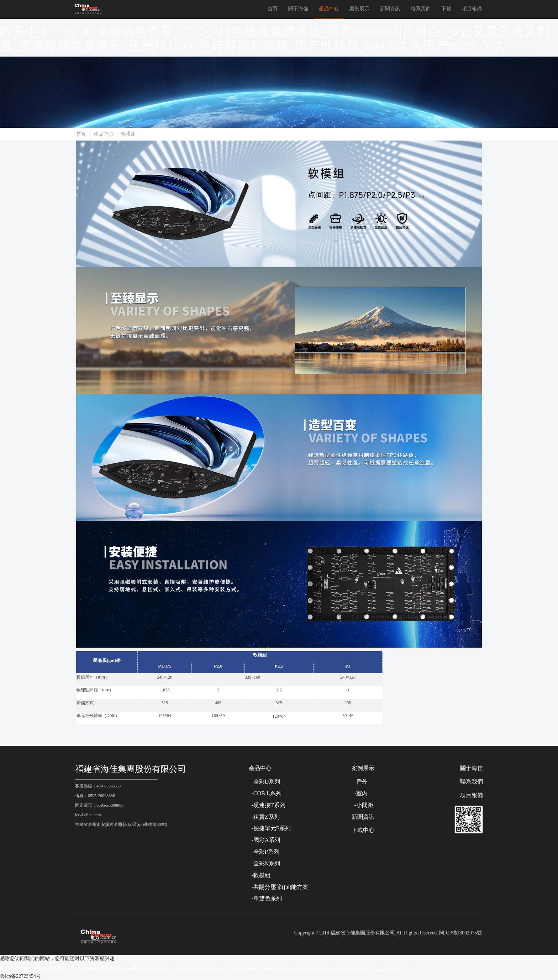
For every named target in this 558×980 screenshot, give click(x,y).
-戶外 (360, 782)
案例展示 (359, 9)
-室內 (360, 793)
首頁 (273, 9)
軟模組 (128, 134)
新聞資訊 (390, 9)
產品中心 (329, 9)
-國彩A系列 (265, 840)
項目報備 (472, 9)
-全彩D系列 (265, 782)
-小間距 (362, 805)
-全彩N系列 (265, 863)
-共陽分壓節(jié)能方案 (279, 887)
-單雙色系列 (265, 898)
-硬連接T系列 (267, 805)
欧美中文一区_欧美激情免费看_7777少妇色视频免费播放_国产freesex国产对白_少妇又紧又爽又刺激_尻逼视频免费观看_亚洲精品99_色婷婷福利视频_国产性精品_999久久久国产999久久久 (275, 39)
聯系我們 (421, 9)
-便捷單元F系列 (270, 828)
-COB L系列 (265, 793)
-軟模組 (260, 875)
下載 (446, 9)
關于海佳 (298, 9)
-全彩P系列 (264, 852)
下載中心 (363, 830)
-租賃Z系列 (264, 817)
